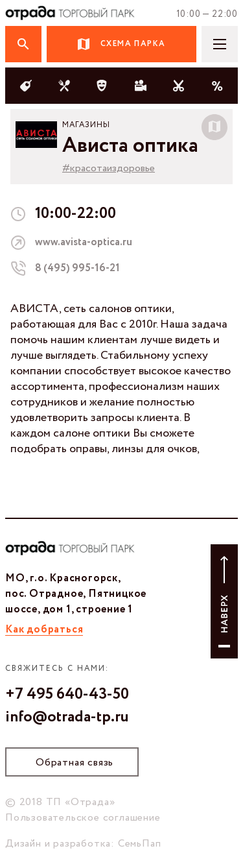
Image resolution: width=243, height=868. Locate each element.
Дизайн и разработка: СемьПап (83, 844)
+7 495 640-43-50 (67, 695)
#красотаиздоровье (109, 168)
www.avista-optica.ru (84, 242)
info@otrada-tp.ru (67, 717)
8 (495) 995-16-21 (77, 268)
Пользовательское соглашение (83, 818)
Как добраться (44, 630)
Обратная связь (75, 763)
